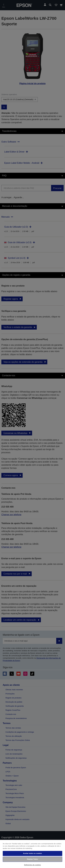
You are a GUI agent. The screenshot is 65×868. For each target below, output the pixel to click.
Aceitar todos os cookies (32, 853)
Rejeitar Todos (32, 859)
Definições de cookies (32, 865)
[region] (32, 854)
